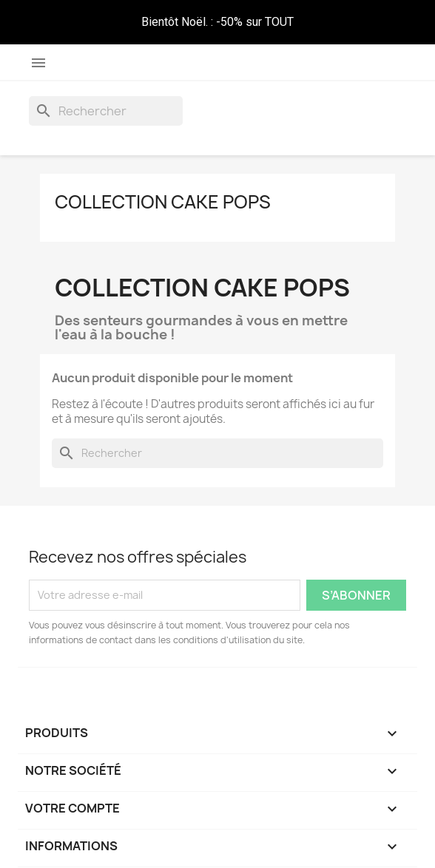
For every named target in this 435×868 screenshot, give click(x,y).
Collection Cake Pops (163, 202)
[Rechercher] (106, 111)
